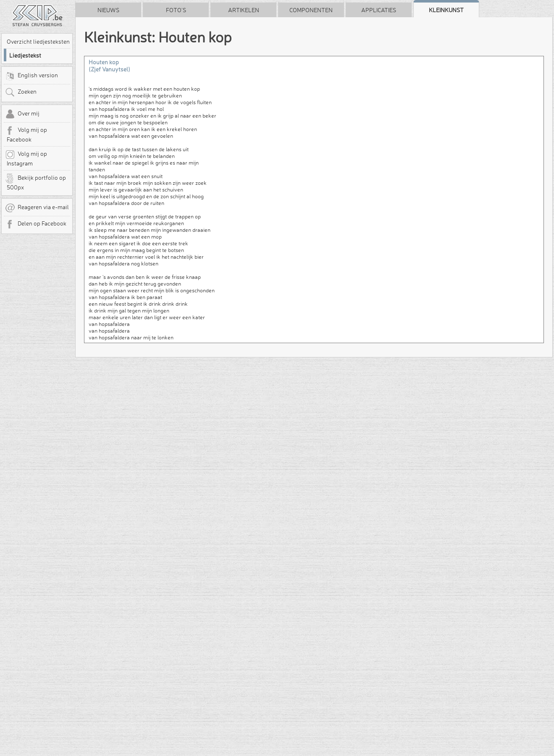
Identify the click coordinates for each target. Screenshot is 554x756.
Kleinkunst (446, 10)
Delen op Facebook (36, 224)
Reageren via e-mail (37, 208)
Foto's (176, 10)
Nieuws (108, 10)
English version (32, 76)
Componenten (311, 10)
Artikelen (244, 10)
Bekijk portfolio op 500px (35, 182)
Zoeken (21, 92)
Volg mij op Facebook (26, 134)
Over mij (22, 114)
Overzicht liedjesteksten (38, 42)
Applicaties (379, 10)
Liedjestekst (25, 55)
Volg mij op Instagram (26, 158)
